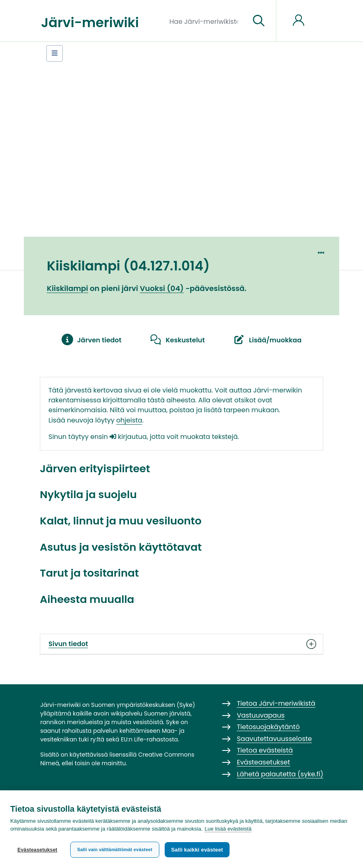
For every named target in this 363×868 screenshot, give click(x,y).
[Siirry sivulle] (259, 21)
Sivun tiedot (181, 644)
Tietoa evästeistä (265, 750)
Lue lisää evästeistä (228, 830)
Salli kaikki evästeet (198, 850)
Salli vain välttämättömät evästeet (115, 850)
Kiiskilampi (68, 288)
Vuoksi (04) (162, 288)
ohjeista (129, 420)
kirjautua (128, 437)
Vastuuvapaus (261, 715)
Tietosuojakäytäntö (268, 727)
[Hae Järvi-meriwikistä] (207, 21)
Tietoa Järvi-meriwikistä (276, 703)
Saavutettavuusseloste (275, 739)
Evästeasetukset (37, 850)
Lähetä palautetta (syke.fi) (280, 774)
